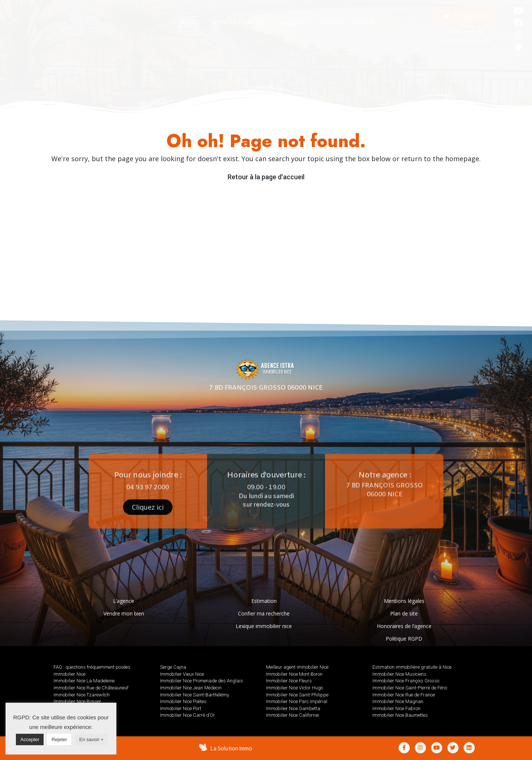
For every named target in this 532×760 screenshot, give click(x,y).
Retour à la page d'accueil (266, 177)
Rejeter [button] (59, 739)
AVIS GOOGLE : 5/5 (465, 41)
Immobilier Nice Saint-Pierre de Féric (410, 688)
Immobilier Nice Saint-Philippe (297, 695)
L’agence (124, 601)
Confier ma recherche (264, 613)
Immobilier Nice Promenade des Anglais (202, 681)
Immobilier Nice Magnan (398, 701)
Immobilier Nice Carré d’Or (187, 715)
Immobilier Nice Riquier (77, 701)
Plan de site (404, 613)
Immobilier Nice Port (181, 708)
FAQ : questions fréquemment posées (92, 667)
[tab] (190, 23)
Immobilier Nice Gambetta (293, 708)
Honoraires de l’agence (404, 626)
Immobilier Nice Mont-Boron (294, 674)
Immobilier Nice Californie (292, 715)
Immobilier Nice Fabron (396, 708)
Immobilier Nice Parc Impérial (297, 701)
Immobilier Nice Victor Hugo (294, 688)
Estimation (264, 601)
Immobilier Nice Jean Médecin (191, 688)
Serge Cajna (173, 667)
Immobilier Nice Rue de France (404, 695)
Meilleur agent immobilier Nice (297, 667)
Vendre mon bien (124, 613)
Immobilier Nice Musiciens (399, 674)
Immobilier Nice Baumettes (400, 715)
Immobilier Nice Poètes (183, 701)
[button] (465, 16)
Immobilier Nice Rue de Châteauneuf (91, 688)
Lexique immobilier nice (264, 626)
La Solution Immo (231, 749)
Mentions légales (404, 601)
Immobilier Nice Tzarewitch (82, 695)
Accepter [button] (30, 739)
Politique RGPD (404, 639)
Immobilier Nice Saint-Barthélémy (195, 695)
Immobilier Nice (69, 674)
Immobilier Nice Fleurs (289, 681)
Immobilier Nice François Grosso (406, 681)
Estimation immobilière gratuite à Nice (412, 667)
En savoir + (91, 739)
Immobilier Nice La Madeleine (84, 681)
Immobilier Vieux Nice (182, 674)
